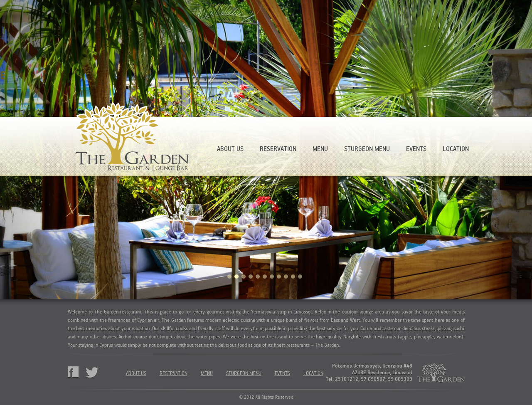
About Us (230, 149)
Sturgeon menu (367, 149)
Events (416, 149)
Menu (320, 149)
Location (456, 149)
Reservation (278, 149)
